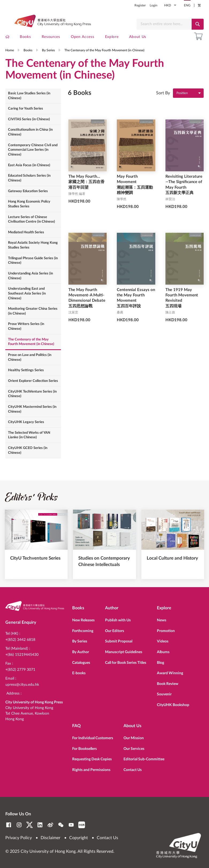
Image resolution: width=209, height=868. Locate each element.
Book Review (168, 684)
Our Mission (134, 738)
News (162, 620)
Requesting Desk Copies (92, 759)
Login (154, 5)
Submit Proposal (119, 642)
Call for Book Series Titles (126, 663)
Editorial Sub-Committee (144, 759)
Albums (163, 652)
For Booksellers (84, 748)
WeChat (61, 825)
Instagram (19, 825)
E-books (79, 673)
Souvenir (164, 695)
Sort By (163, 102)
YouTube (71, 825)
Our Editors (115, 631)
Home (10, 57)
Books (28, 57)
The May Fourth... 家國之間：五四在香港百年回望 (86, 191)
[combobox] (164, 24)
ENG (187, 5)
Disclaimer (51, 838)
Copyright (79, 838)
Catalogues (81, 663)
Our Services (134, 748)
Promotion (166, 631)
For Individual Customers (93, 738)
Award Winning (170, 673)
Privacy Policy (19, 838)
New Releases (83, 620)
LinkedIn (40, 825)
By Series (48, 57)
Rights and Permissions (91, 769)
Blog (160, 663)
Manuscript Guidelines (124, 652)
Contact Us (133, 769)
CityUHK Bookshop (173, 705)
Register (140, 5)
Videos (163, 642)
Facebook (9, 825)
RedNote (82, 825)
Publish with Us (118, 620)
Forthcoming (83, 631)
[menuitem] (7, 38)
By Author (81, 652)
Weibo (50, 825)
